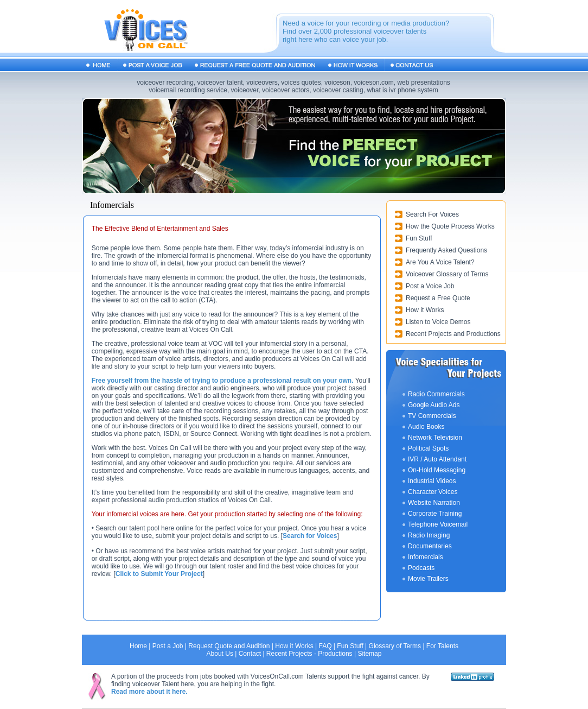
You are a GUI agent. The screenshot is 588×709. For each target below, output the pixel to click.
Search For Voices (432, 214)
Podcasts (421, 568)
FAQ (325, 646)
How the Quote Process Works (450, 226)
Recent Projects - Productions (309, 654)
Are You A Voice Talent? (440, 262)
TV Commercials (432, 416)
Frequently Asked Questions (446, 250)
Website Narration (434, 503)
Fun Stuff (419, 238)
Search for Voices (310, 536)
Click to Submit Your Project (159, 574)
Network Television (435, 438)
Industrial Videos (432, 481)
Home (138, 646)
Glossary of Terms (395, 646)
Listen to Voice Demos (438, 322)
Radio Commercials (436, 394)
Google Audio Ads (434, 405)
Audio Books (426, 427)
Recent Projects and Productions (453, 334)
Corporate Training (435, 514)
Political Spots (428, 448)
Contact (250, 654)
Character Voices (433, 492)
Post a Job (168, 646)
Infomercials (426, 557)
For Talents (442, 646)
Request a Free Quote (438, 298)
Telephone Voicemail (438, 524)
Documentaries (430, 546)
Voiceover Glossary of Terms (447, 274)
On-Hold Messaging (437, 470)
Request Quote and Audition (229, 646)
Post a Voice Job (430, 286)
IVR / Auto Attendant (437, 459)
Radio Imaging (429, 535)
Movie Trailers (428, 579)
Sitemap (369, 654)
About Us (220, 654)
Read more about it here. (149, 692)
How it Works (425, 310)
